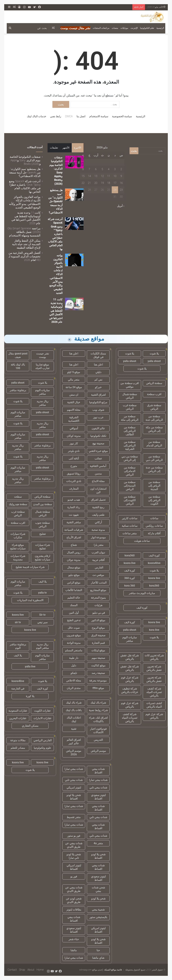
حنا (98, 950)
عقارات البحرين (18, 718)
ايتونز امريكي (74, 788)
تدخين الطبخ (74, 620)
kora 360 (130, 586)
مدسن (98, 474)
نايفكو (74, 673)
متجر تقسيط (74, 817)
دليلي (98, 372)
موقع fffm (98, 688)
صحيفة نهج (98, 443)
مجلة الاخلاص (74, 681)
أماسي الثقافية (98, 466)
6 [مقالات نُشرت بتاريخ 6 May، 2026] (96, 169)
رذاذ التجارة (74, 507)
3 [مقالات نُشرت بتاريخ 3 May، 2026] (115, 169)
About (31, 970)
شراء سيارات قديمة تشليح (30, 567)
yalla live (30, 666)
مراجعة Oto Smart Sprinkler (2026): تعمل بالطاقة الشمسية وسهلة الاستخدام (24, 232)
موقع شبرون (74, 635)
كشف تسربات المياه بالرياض (154, 705)
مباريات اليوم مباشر (130, 639)
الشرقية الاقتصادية (74, 419)
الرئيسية (160, 28)
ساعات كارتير (130, 518)
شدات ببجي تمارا (74, 769)
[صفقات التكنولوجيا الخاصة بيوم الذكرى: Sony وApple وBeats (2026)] (74, 162)
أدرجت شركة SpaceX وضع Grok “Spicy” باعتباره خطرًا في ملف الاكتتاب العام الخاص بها (55, 234)
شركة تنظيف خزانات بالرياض (130, 690)
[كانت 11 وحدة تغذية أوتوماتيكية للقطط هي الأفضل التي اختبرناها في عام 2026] (74, 304)
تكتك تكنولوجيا (98, 436)
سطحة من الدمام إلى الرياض (130, 471)
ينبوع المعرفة (98, 598)
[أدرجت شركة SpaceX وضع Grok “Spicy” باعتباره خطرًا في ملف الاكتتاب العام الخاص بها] (74, 224)
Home (40, 970)
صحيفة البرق (98, 635)
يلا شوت (154, 354)
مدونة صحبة (98, 530)
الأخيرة (78, 148)
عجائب (98, 459)
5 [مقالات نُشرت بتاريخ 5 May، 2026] (102, 169)
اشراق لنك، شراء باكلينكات (98, 719)
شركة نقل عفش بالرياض (130, 657)
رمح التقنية (98, 507)
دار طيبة (74, 658)
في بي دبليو (98, 613)
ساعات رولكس (154, 526)
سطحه (18, 497)
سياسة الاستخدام (99, 116)
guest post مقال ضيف (18, 355)
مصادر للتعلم (18, 748)
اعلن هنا (74, 354)
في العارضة (18, 689)
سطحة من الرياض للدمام (154, 444)
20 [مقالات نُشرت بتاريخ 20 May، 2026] (96, 183)
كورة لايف (154, 555)
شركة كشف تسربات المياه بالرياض (154, 692)
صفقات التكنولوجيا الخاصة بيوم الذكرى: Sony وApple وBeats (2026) (25, 160)
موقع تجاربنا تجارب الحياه (42, 366)
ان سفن (74, 395)
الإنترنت (134, 28)
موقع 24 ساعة (74, 387)
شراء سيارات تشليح (42, 547)
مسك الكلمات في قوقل (98, 355)
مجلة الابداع (98, 481)
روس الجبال (74, 552)
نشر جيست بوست (42, 355)
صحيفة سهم (98, 658)
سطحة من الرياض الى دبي (154, 458)
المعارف (74, 489)
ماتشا (74, 950)
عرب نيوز (98, 417)
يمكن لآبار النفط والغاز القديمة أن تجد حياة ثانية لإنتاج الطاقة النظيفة (26, 244)
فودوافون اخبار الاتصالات (98, 731)
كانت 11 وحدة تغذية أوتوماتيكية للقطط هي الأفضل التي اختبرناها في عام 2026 (56, 311)
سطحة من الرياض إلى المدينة (154, 486)
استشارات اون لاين (98, 490)
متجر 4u (98, 843)
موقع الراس (74, 583)
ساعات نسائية (130, 526)
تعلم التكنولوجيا (147, 28)
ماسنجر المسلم (74, 650)
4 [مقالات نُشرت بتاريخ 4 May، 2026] (109, 169)
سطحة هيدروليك (18, 504)
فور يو (74, 876)
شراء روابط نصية (98, 710)
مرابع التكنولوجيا (98, 402)
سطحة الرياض (154, 383)
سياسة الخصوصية (122, 116)
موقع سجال (74, 568)
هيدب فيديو (74, 500)
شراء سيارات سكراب (18, 536)
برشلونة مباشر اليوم (18, 646)
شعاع (74, 545)
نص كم (98, 380)
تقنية (74, 729)
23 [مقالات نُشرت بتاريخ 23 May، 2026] (121, 190)
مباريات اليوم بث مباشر (142, 593)
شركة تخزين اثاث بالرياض (154, 657)
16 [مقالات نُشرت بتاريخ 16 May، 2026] (121, 183)
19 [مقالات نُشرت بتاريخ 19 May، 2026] (102, 183)
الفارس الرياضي (42, 740)
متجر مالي (74, 380)
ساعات (154, 518)
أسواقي (74, 428)
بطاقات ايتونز (74, 910)
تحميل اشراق (98, 500)
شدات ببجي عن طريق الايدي (74, 845)
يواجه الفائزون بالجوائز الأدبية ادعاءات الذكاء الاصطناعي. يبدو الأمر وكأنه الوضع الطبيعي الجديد (25, 202)
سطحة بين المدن (42, 504)
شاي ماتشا (98, 958)
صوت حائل (74, 628)
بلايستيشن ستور (98, 917)
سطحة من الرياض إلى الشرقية (130, 445)
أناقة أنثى (74, 459)
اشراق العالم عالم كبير (74, 742)
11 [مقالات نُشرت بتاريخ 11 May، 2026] (109, 176)
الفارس (98, 568)
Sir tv (42, 615)
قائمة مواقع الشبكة (113, 970)
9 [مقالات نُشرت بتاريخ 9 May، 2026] (121, 176)
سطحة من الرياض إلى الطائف (130, 431)
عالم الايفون (98, 428)
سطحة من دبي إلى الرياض (130, 458)
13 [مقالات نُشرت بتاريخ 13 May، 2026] (96, 176)
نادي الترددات (74, 481)
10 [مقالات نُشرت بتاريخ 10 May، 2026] (115, 176)
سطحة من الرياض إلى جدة (154, 418)
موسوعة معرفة (98, 681)
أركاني (98, 522)
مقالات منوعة (18, 740)
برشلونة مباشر (18, 390)
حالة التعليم (74, 598)
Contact (12, 970)
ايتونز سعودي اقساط (98, 797)
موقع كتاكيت (98, 665)
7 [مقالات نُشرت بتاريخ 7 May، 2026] (89, 169)
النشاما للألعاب (74, 590)
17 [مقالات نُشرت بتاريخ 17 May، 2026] (115, 183)
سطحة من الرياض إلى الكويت (154, 500)
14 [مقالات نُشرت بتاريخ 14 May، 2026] (89, 176)
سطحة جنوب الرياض (42, 525)
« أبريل (121, 206)
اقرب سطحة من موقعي (130, 385)
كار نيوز (74, 443)
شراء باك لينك (98, 703)
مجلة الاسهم (74, 410)
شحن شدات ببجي (98, 889)
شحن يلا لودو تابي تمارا (74, 856)
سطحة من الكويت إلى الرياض (130, 500)
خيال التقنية (74, 402)
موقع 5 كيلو (74, 372)
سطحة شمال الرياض (130, 396)
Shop (22, 970)
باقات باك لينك (74, 710)
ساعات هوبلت (142, 541)
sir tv (18, 622)
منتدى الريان (74, 688)
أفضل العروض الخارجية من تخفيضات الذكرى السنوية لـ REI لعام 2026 (25, 256)
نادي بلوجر (74, 451)
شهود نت (74, 515)
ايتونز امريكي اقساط (74, 867)
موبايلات (124, 28)
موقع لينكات (98, 650)
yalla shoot (154, 361)
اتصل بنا (81, 116)
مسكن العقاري (30, 726)
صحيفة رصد (98, 673)
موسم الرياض (98, 751)
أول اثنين (74, 613)
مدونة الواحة (74, 643)
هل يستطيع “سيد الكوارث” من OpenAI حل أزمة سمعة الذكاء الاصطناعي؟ (55, 201)
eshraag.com (86, 970)
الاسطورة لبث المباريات (30, 600)
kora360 (130, 555)
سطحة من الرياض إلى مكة (130, 418)
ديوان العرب (98, 552)
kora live (154, 630)
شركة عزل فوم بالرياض (130, 679)
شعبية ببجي (98, 910)
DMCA (69, 116)
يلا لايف (42, 582)
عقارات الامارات (42, 718)
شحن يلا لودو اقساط (74, 797)
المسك (74, 605)
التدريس (98, 740)
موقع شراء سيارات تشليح (18, 547)
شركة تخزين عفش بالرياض (154, 668)
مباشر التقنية (74, 522)
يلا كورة (30, 696)
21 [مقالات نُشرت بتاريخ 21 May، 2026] (89, 183)
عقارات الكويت (42, 711)
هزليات (98, 605)
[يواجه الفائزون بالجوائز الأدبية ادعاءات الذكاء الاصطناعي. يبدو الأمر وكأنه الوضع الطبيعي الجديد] (74, 260)
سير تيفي (42, 622)
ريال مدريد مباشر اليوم (42, 646)
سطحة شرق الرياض (154, 407)
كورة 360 (130, 578)
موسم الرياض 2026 (74, 753)
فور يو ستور (74, 836)
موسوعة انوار (98, 537)
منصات (115, 28)
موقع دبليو (74, 575)
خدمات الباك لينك (37, 116)
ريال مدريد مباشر (42, 403)
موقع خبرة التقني (98, 451)
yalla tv (42, 593)
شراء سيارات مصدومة (18, 558)
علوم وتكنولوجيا (42, 748)
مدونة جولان (74, 560)
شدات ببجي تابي (74, 780)
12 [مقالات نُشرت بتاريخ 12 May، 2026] (102, 176)
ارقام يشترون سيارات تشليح (42, 558)
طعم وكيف (98, 515)
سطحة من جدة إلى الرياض (154, 469)
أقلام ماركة (154, 533)
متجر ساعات (130, 533)
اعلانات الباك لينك (74, 719)
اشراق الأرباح (74, 537)
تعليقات (54, 148)
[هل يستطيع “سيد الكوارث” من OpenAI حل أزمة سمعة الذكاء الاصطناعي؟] (74, 195)
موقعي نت (98, 575)
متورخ (74, 466)
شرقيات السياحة (74, 530)
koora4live (154, 563)
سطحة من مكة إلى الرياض (154, 429)
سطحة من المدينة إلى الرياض (130, 486)
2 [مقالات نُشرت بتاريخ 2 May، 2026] (121, 169)
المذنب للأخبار (98, 583)
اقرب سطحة (154, 394)
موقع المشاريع (98, 590)
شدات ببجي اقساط (98, 771)
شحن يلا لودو (98, 899)
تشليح (42, 534)
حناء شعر (74, 939)
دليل (74, 665)
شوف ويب (98, 410)
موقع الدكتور (98, 620)
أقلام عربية (98, 560)
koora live (130, 563)
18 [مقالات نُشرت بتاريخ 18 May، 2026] (109, 183)
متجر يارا (98, 545)
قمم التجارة (98, 643)
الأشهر (66, 148)
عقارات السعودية (18, 711)
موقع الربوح (98, 628)
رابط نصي (56, 116)
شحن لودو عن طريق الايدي (74, 900)
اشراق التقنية (98, 395)
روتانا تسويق (74, 474)
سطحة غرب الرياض (130, 407)
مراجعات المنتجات (101, 28)
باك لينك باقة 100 (18, 366)
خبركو (98, 387)
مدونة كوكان (74, 436)
